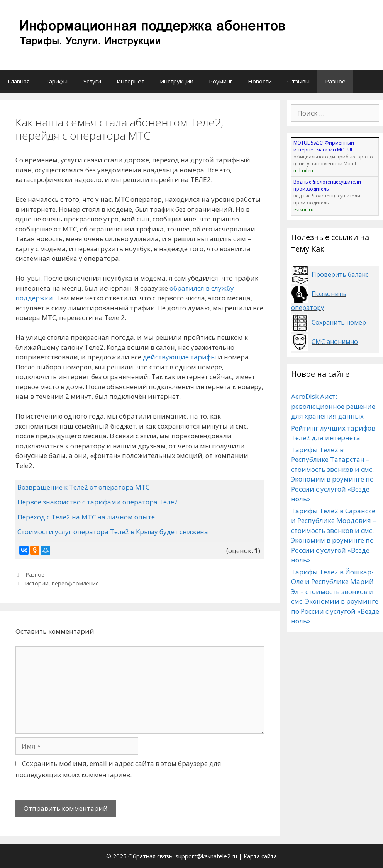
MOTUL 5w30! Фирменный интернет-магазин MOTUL (324, 146)
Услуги (92, 81)
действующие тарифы (180, 357)
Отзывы (298, 81)
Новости (260, 81)
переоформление (75, 583)
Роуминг (221, 81)
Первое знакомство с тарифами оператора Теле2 (98, 502)
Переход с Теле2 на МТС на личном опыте (86, 517)
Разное (335, 81)
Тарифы (56, 81)
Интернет (130, 81)
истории (37, 583)
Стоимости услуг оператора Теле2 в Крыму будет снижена (113, 532)
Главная (19, 81)
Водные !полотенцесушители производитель (327, 185)
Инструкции (177, 81)
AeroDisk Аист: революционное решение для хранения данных (333, 406)
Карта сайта (260, 856)
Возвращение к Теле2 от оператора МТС (83, 487)
